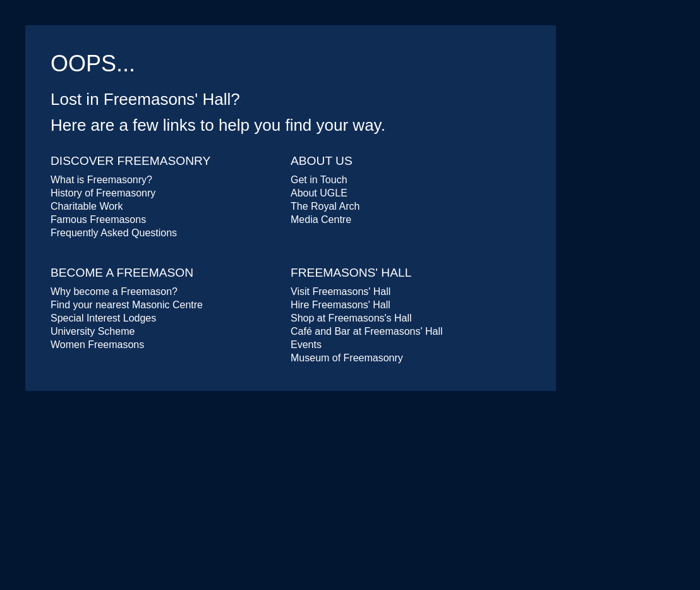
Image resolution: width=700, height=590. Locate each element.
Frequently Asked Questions (114, 233)
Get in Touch (319, 180)
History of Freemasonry (103, 193)
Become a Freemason (122, 273)
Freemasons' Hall (351, 273)
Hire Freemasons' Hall (341, 305)
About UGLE (319, 193)
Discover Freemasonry (130, 161)
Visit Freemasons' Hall (341, 292)
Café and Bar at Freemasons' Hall (367, 331)
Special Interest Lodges (103, 318)
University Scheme (93, 331)
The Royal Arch (325, 206)
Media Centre (321, 220)
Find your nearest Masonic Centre (127, 305)
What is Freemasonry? (101, 180)
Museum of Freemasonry (347, 358)
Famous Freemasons (98, 220)
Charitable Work (87, 206)
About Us (322, 161)
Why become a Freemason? (114, 292)
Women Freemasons (97, 345)
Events (306, 345)
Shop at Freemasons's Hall (351, 318)
